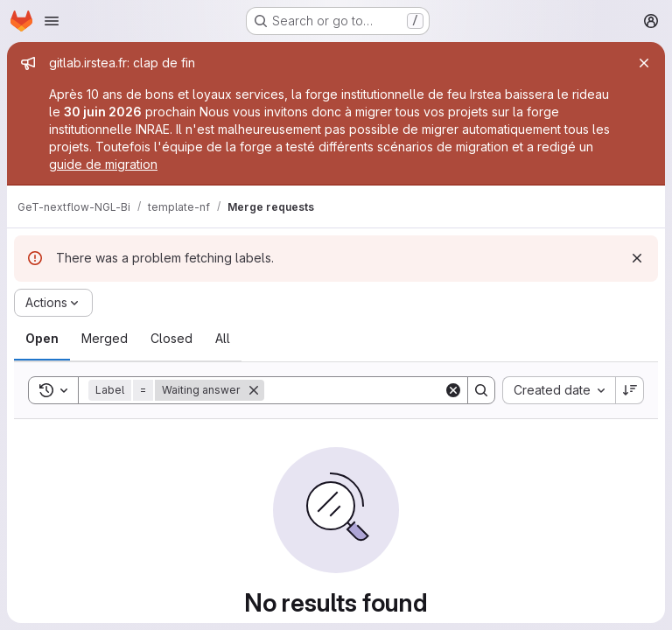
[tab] (42, 339)
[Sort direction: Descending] (630, 390)
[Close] (644, 63)
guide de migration (103, 164)
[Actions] (53, 303)
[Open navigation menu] (52, 21)
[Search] (373, 390)
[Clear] (453, 390)
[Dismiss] (637, 258)
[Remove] (254, 390)
